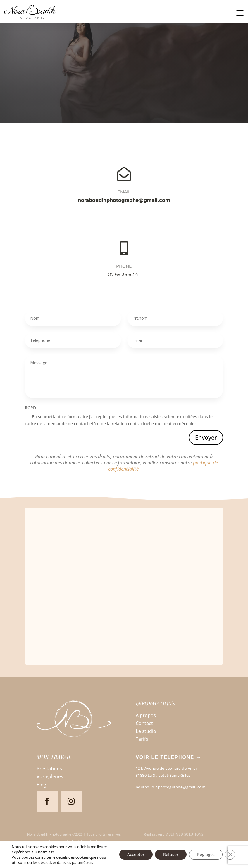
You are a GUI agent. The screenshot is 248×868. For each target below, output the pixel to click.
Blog (41, 785)
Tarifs (142, 739)
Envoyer (206, 437)
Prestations (49, 769)
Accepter (132, 854)
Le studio (146, 731)
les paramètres (79, 862)
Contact (144, 723)
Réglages (205, 854)
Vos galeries (50, 776)
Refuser (168, 854)
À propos (146, 715)
